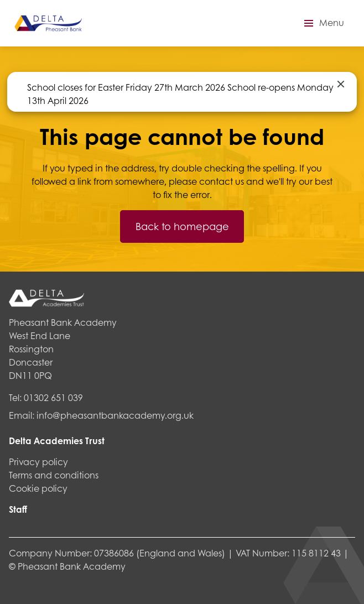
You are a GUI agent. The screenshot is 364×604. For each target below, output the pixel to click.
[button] (323, 23)
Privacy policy (38, 462)
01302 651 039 (53, 397)
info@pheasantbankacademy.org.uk (115, 415)
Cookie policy (38, 488)
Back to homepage (182, 226)
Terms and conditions (54, 475)
